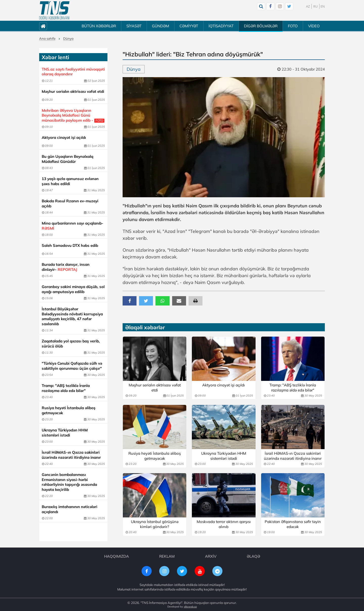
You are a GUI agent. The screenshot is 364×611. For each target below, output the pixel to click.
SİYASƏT (134, 26)
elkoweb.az (190, 607)
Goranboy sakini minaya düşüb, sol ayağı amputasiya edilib (73, 289)
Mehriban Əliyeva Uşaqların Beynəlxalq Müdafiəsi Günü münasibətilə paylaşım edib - (73, 115)
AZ (308, 6)
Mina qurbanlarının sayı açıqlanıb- (73, 226)
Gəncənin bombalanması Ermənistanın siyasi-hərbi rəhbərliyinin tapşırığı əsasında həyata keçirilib (69, 482)
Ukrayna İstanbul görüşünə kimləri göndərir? (155, 524)
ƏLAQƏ (253, 556)
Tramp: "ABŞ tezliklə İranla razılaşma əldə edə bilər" (66, 388)
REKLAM (167, 556)
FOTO (293, 26)
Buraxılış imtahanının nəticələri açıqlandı (70, 509)
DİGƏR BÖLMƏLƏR (261, 26)
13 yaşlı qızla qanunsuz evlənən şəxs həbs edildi (70, 181)
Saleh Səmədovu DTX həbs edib (70, 245)
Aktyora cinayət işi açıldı (64, 137)
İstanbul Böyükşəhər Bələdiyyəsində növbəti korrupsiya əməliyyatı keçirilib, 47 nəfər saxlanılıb (72, 316)
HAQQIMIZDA (117, 556)
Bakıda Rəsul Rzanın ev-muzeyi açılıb (70, 203)
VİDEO (314, 26)
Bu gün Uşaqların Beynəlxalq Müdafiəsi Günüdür (67, 159)
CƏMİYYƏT (189, 26)
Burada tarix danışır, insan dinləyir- (66, 267)
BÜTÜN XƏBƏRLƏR (99, 26)
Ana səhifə (47, 38)
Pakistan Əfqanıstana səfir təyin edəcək (293, 524)
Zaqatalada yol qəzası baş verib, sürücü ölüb (71, 344)
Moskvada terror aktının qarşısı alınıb (224, 524)
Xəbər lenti (55, 57)
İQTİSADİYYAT (221, 26)
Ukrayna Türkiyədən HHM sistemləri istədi (65, 433)
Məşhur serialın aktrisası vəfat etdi (73, 91)
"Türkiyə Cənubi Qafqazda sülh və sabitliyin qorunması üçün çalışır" (72, 366)
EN (323, 6)
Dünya (68, 38)
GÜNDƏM (161, 26)
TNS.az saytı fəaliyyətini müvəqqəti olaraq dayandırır (73, 72)
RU (315, 6)
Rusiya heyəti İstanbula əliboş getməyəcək (69, 410)
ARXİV (211, 556)
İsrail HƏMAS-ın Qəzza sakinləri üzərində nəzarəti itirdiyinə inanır (71, 455)
